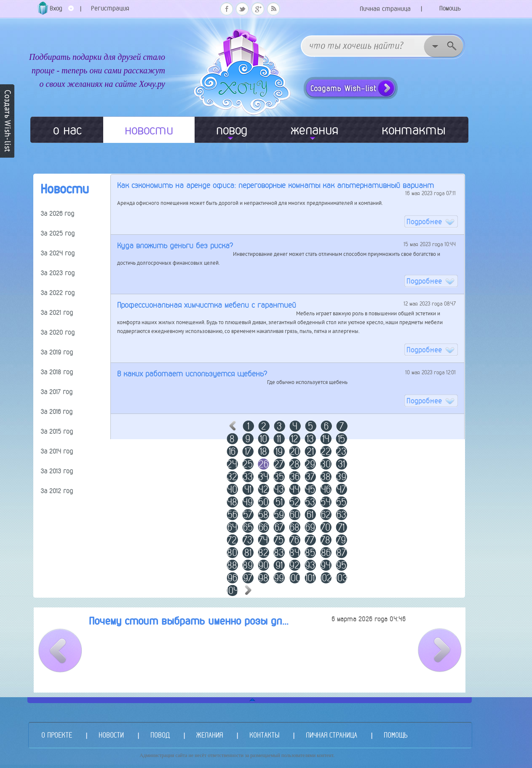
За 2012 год (57, 491)
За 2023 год (58, 273)
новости (149, 130)
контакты (414, 130)
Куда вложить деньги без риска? (175, 246)
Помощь (450, 8)
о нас (67, 130)
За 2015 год (57, 431)
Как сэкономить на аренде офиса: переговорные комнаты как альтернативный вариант (275, 185)
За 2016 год (57, 412)
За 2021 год (57, 313)
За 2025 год (58, 233)
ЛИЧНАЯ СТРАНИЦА (331, 735)
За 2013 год (57, 471)
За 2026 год (57, 213)
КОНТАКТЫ (264, 735)
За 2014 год (57, 451)
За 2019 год (57, 352)
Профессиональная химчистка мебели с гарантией (207, 305)
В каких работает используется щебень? (192, 374)
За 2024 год (58, 253)
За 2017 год (57, 392)
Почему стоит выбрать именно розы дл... (189, 621)
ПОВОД (160, 735)
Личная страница (385, 9)
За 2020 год (58, 332)
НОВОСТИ (111, 735)
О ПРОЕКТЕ (57, 735)
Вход (62, 11)
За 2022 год (58, 293)
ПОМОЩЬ (396, 735)
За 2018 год (57, 372)
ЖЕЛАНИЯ (210, 735)
